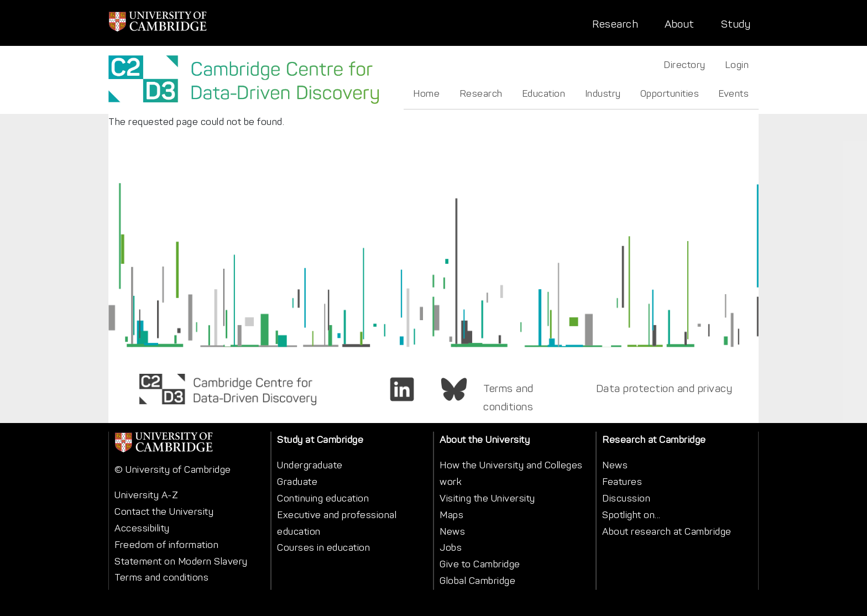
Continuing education (323, 498)
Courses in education (323, 547)
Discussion (626, 498)
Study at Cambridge (320, 440)
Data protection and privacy (664, 388)
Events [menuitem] (733, 93)
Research (615, 24)
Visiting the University (487, 498)
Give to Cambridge (480, 564)
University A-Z (146, 495)
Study (736, 24)
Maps (451, 515)
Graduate (297, 482)
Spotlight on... (631, 515)
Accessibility (142, 528)
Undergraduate (310, 465)
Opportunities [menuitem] (670, 93)
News (452, 531)
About (680, 24)
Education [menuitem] (544, 93)
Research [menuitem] (481, 93)
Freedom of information (166, 545)
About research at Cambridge (667, 531)
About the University (485, 440)
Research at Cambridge (654, 440)
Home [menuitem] (426, 93)
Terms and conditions (508, 398)
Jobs (451, 547)
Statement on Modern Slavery (181, 561)
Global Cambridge (477, 581)
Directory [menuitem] (685, 65)
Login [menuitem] (737, 65)
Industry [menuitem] (603, 93)
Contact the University (164, 511)
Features (622, 482)
